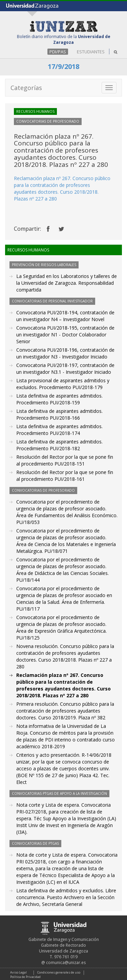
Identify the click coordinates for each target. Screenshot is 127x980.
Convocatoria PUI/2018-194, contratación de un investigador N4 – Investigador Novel (65, 316)
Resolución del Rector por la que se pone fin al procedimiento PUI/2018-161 (65, 476)
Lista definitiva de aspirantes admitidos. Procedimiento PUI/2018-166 (59, 414)
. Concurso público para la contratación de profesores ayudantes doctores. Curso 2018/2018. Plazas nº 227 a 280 (62, 188)
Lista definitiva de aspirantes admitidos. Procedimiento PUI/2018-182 (59, 445)
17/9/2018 (63, 66)
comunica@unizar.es (66, 962)
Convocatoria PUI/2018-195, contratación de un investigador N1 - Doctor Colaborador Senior (65, 335)
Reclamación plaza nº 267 (42, 178)
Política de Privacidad (25, 977)
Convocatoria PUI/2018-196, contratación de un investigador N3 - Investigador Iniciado (65, 353)
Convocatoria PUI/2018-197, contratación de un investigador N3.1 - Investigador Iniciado (65, 369)
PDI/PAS (58, 52)
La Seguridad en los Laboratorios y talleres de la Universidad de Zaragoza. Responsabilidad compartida (67, 283)
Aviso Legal (18, 972)
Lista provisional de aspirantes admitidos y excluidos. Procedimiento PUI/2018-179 (63, 384)
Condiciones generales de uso (59, 972)
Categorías (26, 88)
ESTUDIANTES (91, 52)
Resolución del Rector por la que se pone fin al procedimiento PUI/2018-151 (65, 460)
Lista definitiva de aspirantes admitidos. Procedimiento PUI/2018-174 (59, 430)
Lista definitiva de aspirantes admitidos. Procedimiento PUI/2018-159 (59, 399)
